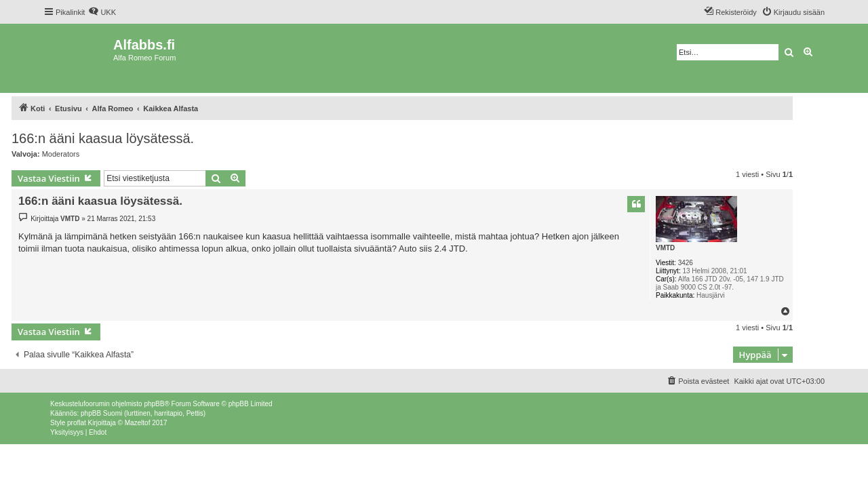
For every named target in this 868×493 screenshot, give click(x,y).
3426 (686, 263)
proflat (77, 423)
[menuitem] (102, 12)
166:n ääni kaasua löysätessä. (103, 138)
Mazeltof (138, 423)
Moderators (61, 154)
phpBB (154, 404)
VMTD (665, 248)
